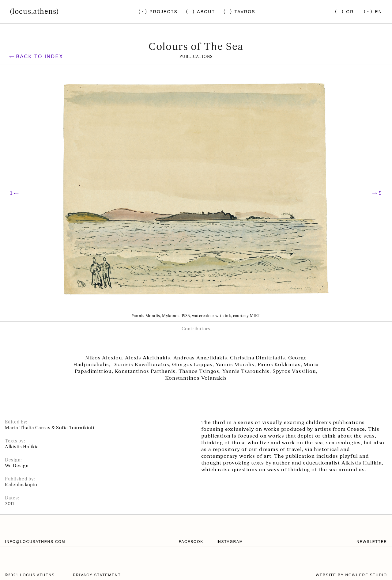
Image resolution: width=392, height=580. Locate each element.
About (206, 12)
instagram (230, 542)
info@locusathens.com (35, 542)
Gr (350, 12)
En (379, 12)
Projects (163, 12)
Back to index (36, 57)
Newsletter (372, 542)
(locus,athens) (34, 12)
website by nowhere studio (351, 575)
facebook (191, 542)
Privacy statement (97, 575)
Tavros (245, 12)
